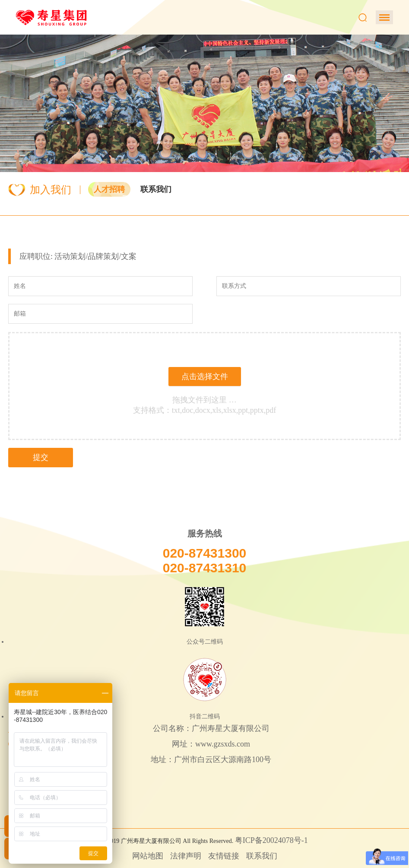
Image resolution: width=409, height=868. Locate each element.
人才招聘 (109, 189)
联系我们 (156, 189)
